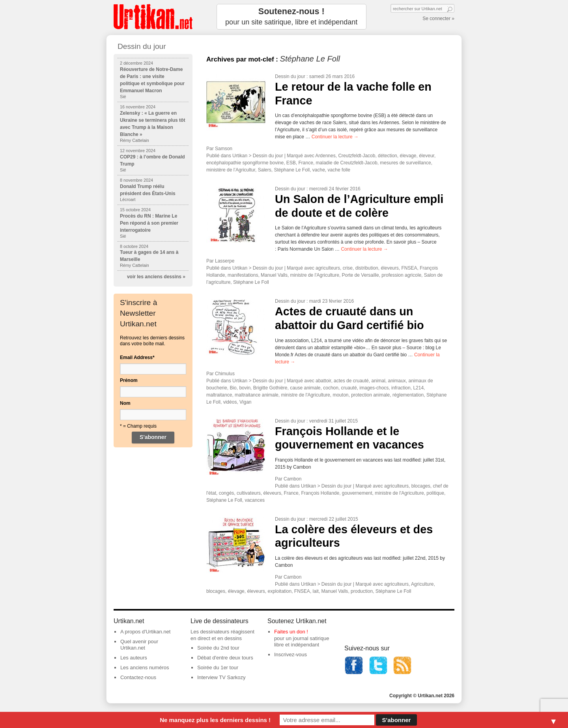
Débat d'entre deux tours (225, 658)
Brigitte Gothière (270, 388)
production (362, 591)
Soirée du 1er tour (218, 667)
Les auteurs (134, 658)
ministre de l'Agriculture (315, 275)
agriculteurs (328, 268)
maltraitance (219, 395)
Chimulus (225, 374)
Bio (233, 388)
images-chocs (374, 388)
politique (435, 493)
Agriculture (422, 584)
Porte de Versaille (361, 275)
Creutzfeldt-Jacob (357, 156)
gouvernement (357, 493)
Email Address (137, 357)
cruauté (349, 388)
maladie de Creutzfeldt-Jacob (347, 163)
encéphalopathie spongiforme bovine (245, 163)
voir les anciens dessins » (156, 277)
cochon (331, 388)
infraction (401, 388)
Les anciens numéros (145, 667)
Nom (125, 403)
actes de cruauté (351, 381)
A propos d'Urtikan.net (146, 632)
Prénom (129, 380)
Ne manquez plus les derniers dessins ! (215, 720)
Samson (224, 149)
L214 (418, 388)
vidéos (230, 402)
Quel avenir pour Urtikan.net (139, 645)
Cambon (292, 479)
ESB (291, 163)
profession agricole (401, 275)
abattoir (323, 381)
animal (378, 381)
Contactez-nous (138, 677)
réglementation (408, 395)
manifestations (243, 275)
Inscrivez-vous (291, 654)
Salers (265, 170)
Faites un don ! (291, 632)
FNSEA (409, 268)
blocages (421, 486)
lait (316, 591)
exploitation (279, 591)
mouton (340, 395)
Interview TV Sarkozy (221, 677)
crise (348, 268)
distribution (367, 268)
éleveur (427, 156)
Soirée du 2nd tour (218, 648)
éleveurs (390, 268)
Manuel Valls (274, 275)
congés (227, 493)
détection (388, 156)
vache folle (339, 170)
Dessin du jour (290, 76)
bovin (245, 388)
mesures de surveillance (405, 163)
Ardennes (325, 156)
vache (319, 170)
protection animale (370, 395)
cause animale (305, 388)
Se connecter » (438, 19)
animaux (397, 381)
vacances (255, 500)
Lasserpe (225, 261)
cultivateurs (249, 493)
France (306, 163)
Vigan (245, 402)
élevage (408, 156)
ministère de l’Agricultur (231, 170)
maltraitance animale (257, 395)
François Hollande (320, 493)
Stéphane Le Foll (292, 170)
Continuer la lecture (335, 137)
